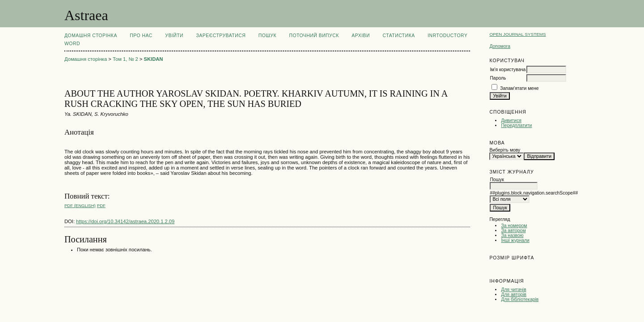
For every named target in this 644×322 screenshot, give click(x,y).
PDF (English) (80, 205)
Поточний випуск (314, 36)
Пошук (267, 36)
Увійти (174, 36)
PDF (101, 205)
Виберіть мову (505, 150)
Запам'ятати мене (519, 88)
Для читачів (513, 290)
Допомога (500, 46)
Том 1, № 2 (125, 59)
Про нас (141, 36)
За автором (513, 231)
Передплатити (516, 125)
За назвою (512, 235)
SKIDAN (154, 59)
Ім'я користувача (508, 70)
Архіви (361, 36)
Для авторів (514, 294)
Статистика (398, 36)
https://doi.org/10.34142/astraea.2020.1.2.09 (125, 221)
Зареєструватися (221, 36)
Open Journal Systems (517, 34)
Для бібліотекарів (520, 299)
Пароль (498, 78)
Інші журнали (515, 240)
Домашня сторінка (91, 36)
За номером (514, 226)
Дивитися (511, 121)
